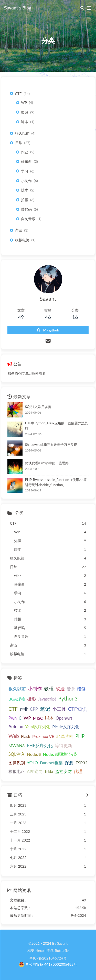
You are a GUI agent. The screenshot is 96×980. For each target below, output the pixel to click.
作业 (25, 152)
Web (14, 736)
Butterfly (62, 950)
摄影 (31, 699)
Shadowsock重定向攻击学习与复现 (51, 445)
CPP (34, 709)
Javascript (47, 699)
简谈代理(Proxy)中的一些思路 (47, 463)
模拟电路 (22, 240)
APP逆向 (35, 771)
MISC (38, 718)
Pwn (13, 718)
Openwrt (64, 718)
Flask (26, 736)
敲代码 (26, 209)
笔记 (45, 709)
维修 (81, 689)
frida (49, 771)
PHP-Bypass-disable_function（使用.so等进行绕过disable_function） (56, 482)
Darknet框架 (51, 763)
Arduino (16, 727)
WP (24, 103)
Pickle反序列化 (66, 726)
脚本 (25, 122)
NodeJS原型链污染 (60, 754)
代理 (78, 771)
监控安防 (63, 771)
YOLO (32, 763)
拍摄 (25, 200)
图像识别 (17, 763)
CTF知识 (77, 709)
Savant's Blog (18, 7)
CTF (18, 94)
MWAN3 (17, 745)
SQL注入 (17, 754)
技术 (25, 190)
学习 (25, 171)
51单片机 (65, 736)
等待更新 (63, 745)
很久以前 (22, 133)
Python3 (68, 698)
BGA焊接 (17, 699)
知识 (25, 112)
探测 (69, 763)
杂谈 (19, 230)
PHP (80, 736)
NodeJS (34, 754)
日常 (19, 143)
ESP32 (81, 763)
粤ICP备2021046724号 (48, 958)
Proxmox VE (43, 736)
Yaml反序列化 (38, 726)
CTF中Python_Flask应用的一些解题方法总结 (56, 426)
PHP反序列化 (40, 745)
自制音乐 (28, 219)
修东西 (26, 161)
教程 (49, 688)
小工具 (59, 709)
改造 (60, 689)
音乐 (71, 689)
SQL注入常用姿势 (38, 407)
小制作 (26, 181)
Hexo (39, 950)
